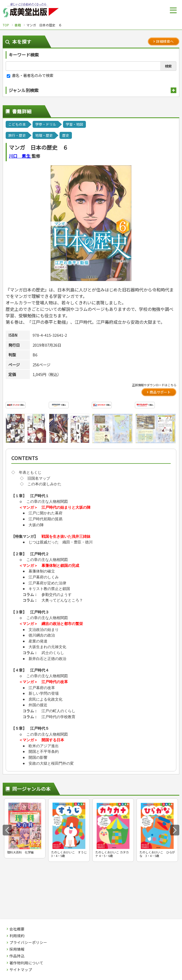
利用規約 (17, 936)
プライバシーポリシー (28, 943)
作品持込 (17, 956)
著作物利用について (26, 963)
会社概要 (17, 929)
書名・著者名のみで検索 (30, 75)
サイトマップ (21, 970)
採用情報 (17, 949)
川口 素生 (20, 156)
